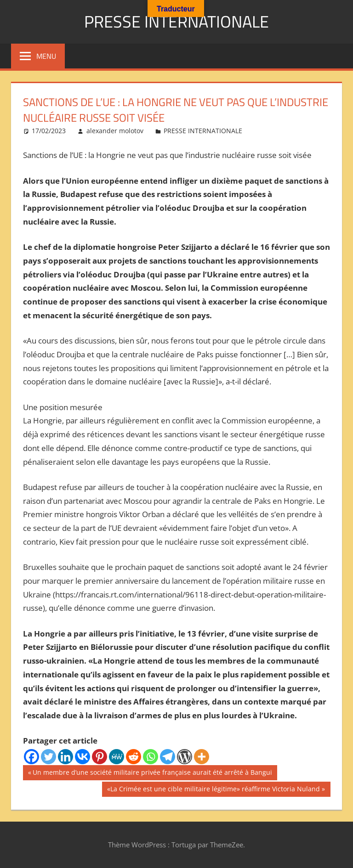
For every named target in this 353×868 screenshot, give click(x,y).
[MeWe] (117, 757)
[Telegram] (168, 757)
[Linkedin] (65, 757)
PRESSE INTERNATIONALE (176, 21)
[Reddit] (134, 757)
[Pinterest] (100, 757)
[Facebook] (31, 757)
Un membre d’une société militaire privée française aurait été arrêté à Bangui (152, 773)
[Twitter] (48, 757)
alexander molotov (115, 131)
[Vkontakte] (83, 757)
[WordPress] (185, 757)
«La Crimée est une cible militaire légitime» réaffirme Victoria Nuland (213, 790)
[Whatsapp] (151, 757)
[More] (202, 757)
